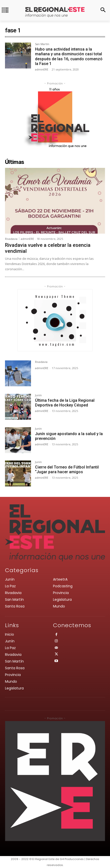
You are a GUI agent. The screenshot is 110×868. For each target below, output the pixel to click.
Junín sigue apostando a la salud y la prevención (69, 436)
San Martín (42, 44)
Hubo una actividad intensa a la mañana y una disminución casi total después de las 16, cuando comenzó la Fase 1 (69, 56)
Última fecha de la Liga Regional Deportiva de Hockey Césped (65, 403)
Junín (38, 395)
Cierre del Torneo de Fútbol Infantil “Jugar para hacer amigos (67, 469)
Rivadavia (11, 239)
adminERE (42, 69)
